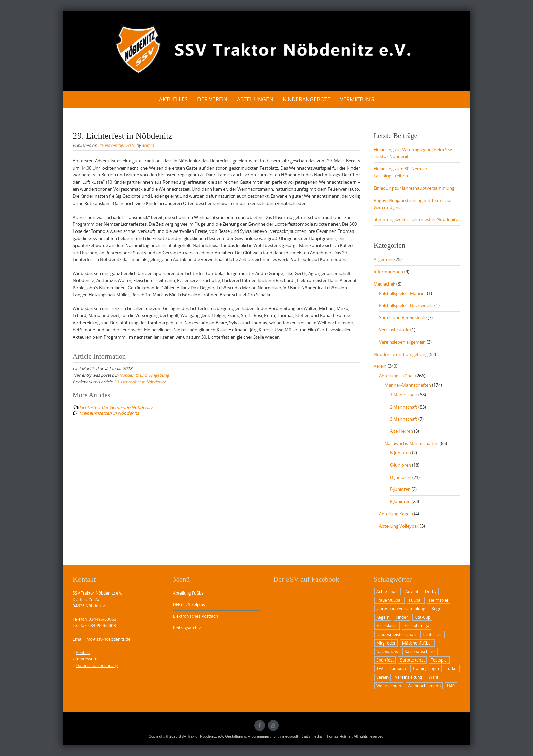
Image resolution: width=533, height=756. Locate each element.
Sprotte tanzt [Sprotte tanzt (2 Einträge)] (412, 660)
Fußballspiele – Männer (402, 293)
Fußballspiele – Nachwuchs (406, 305)
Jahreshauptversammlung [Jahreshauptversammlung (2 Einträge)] (401, 608)
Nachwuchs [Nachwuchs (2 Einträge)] (387, 651)
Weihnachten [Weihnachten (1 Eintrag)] (389, 686)
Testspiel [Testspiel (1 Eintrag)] (439, 660)
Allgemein (383, 259)
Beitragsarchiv (187, 628)
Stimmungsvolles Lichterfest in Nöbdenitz (416, 219)
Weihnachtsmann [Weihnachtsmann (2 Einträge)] (424, 686)
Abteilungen (255, 99)
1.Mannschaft (404, 395)
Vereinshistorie (394, 330)
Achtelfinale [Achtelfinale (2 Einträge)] (388, 591)
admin (148, 145)
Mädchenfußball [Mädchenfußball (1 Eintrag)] (417, 643)
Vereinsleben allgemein (402, 342)
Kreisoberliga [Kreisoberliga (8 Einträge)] (417, 625)
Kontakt (83, 652)
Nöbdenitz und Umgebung (144, 375)
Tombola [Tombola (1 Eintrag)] (398, 668)
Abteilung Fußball (397, 376)
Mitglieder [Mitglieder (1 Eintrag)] (386, 643)
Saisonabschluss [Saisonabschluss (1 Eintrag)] (420, 651)
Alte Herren (401, 431)
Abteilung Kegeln (396, 514)
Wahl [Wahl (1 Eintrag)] (433, 677)
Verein (380, 366)
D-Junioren (401, 477)
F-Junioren (400, 501)
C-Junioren (400, 465)
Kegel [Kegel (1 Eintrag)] (437, 608)
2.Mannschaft (404, 407)
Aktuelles (173, 99)
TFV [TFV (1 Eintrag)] (380, 668)
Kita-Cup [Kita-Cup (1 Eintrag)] (422, 617)
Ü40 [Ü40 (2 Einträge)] (451, 686)
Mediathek (384, 284)
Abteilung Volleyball (399, 526)
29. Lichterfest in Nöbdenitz (140, 382)
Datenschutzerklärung (97, 665)
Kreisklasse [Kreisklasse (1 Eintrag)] (387, 625)
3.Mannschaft (404, 419)
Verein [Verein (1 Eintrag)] (382, 677)
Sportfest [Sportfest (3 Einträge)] (385, 660)
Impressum (87, 659)
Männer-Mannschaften (408, 385)
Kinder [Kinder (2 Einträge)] (402, 617)
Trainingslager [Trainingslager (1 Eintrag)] (426, 668)
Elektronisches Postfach (195, 616)
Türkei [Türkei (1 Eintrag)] (452, 668)
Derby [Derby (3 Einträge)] (431, 591)
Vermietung (357, 99)
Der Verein (212, 99)
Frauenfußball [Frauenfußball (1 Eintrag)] (389, 600)
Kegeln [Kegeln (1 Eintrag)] (383, 617)
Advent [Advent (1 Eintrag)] (412, 591)
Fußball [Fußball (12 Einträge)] (416, 600)
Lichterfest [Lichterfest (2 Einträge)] (433, 634)
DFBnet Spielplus (189, 604)
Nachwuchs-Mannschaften (411, 443)
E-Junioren (400, 489)
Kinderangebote (307, 99)
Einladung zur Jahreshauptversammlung (414, 188)
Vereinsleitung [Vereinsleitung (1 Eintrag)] (409, 677)
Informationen (388, 272)
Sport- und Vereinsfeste (403, 317)
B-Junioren (400, 453)
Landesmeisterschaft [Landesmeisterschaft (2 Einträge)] (396, 634)
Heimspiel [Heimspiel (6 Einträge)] (439, 600)
